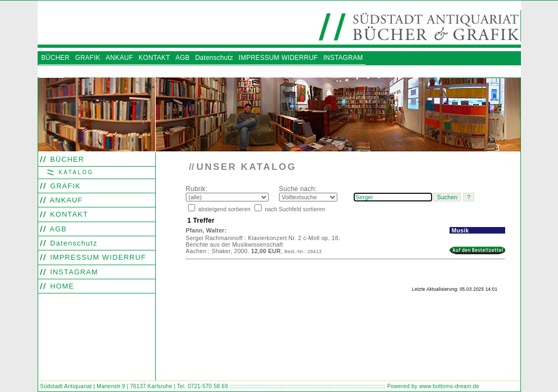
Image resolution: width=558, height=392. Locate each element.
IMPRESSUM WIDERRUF (97, 257)
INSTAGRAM (73, 272)
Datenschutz (72, 243)
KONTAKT (68, 214)
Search (192, 312)
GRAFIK (64, 186)
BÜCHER (66, 159)
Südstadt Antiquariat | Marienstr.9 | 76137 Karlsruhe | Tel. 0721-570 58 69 (134, 386)
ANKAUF (65, 200)
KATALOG (75, 172)
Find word (211, 312)
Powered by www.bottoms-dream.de (433, 386)
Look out (233, 312)
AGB (57, 229)
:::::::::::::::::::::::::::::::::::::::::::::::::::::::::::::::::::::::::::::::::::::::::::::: (307, 386)
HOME (61, 286)
